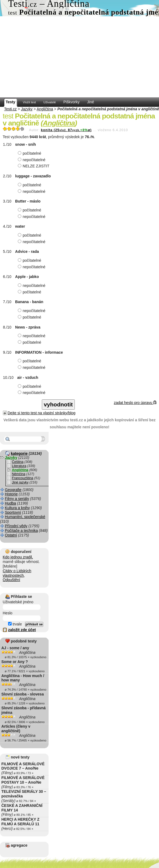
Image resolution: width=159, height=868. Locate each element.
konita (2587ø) (66, 130)
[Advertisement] (79, 57)
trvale (15, 624)
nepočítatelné (32, 160)
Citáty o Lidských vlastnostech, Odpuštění (17, 575)
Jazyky (27, 109)
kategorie (19, 453)
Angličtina (45, 109)
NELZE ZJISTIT (34, 166)
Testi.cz (10, 109)
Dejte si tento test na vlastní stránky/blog (41, 413)
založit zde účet (22, 630)
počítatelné (30, 153)
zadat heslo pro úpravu (135, 403)
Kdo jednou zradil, (18, 557)
